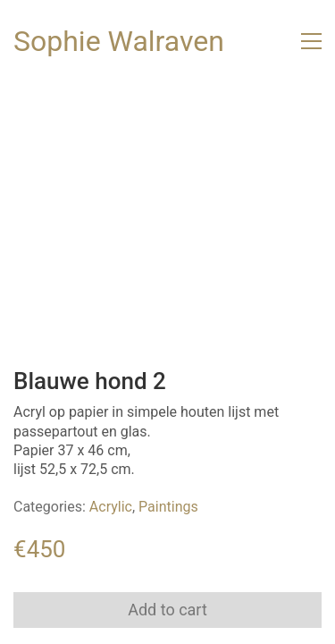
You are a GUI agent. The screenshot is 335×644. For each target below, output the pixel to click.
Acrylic (111, 507)
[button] (311, 41)
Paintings (168, 507)
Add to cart (167, 610)
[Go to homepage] (119, 42)
